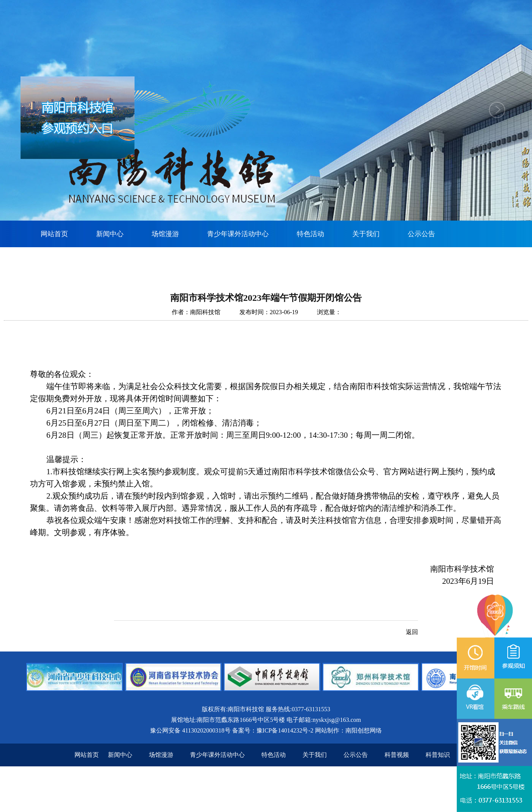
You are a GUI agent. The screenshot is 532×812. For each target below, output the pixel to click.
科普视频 (397, 755)
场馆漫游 (165, 234)
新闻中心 (110, 234)
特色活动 (310, 234)
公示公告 (421, 234)
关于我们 (366, 234)
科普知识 (438, 755)
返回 (412, 632)
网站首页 (54, 234)
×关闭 (126, 163)
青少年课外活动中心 (238, 234)
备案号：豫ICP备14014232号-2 (273, 730)
